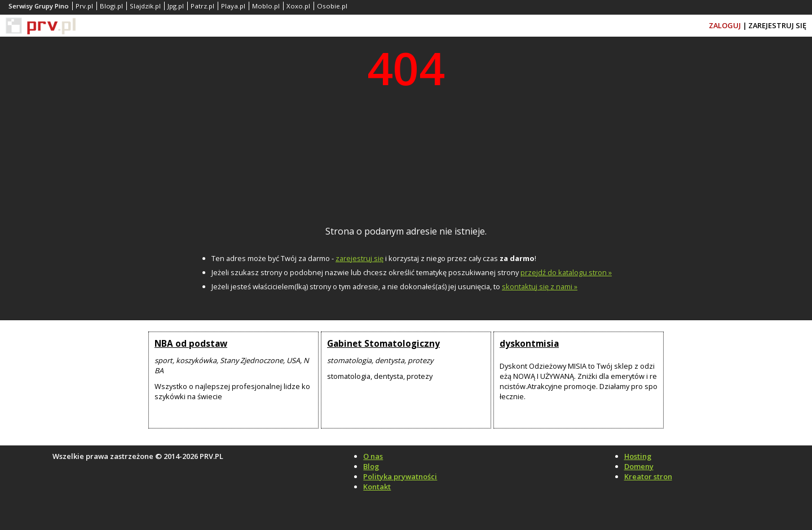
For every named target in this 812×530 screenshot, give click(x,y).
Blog (371, 466)
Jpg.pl (176, 6)
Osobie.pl (332, 6)
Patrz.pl (202, 6)
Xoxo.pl (298, 6)
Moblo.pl (266, 6)
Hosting (638, 456)
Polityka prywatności (400, 476)
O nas (373, 456)
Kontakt (377, 487)
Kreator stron (648, 476)
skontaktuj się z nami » (540, 286)
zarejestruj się (359, 258)
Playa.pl (233, 6)
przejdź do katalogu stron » (566, 272)
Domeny (639, 466)
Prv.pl (84, 6)
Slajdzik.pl (145, 6)
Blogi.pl (111, 6)
